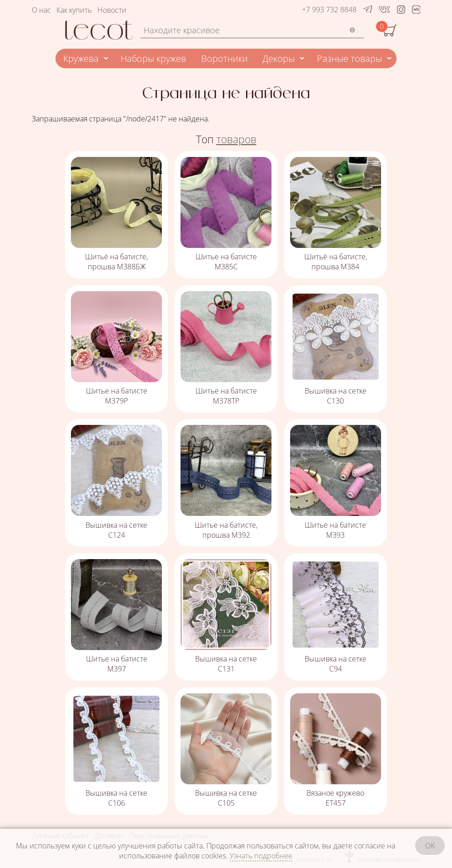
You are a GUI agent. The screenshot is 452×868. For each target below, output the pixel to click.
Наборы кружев (153, 58)
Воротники (224, 58)
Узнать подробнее (261, 856)
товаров (236, 139)
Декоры (279, 58)
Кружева (81, 58)
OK (430, 846)
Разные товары (349, 58)
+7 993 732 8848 (329, 10)
